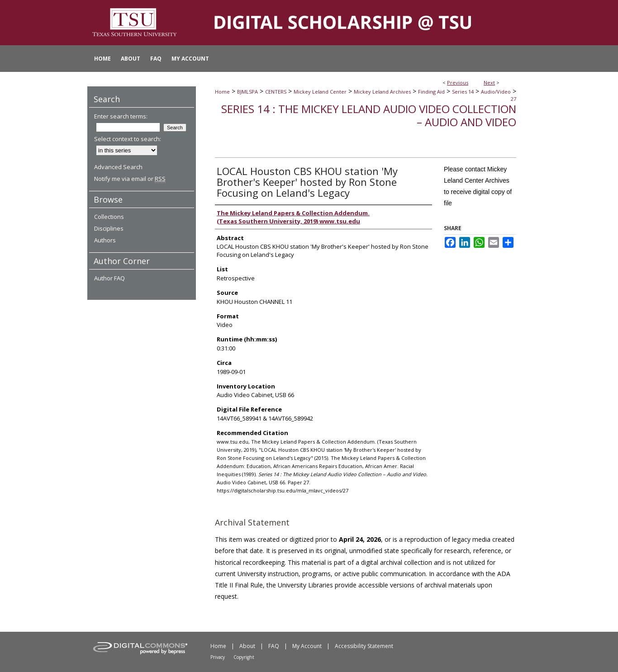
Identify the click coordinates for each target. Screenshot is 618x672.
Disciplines (109, 228)
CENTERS (276, 92)
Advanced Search (118, 167)
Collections (109, 217)
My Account (307, 646)
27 (513, 99)
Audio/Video (496, 92)
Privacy (218, 657)
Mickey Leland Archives (382, 92)
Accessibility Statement (364, 646)
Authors (105, 240)
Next (489, 83)
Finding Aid (431, 92)
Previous (458, 83)
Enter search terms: (121, 116)
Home (222, 92)
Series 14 (463, 92)
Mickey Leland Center (320, 92)
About (247, 646)
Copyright (244, 657)
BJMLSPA (247, 92)
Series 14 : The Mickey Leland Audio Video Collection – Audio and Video (369, 115)
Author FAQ (109, 278)
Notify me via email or (130, 179)
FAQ (274, 646)
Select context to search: (128, 139)
